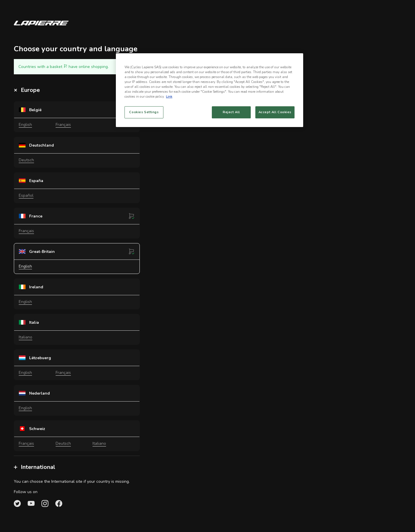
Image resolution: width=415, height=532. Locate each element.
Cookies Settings (144, 112)
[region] (210, 90)
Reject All (231, 112)
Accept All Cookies (275, 112)
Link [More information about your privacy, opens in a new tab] (169, 96)
